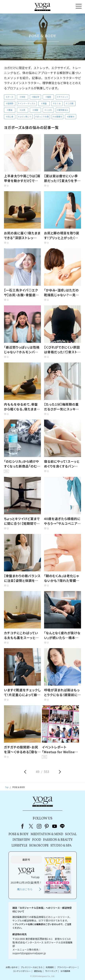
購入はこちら (25, 889)
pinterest (47, 826)
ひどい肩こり (26, 116)
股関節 (10, 103)
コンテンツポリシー (22, 971)
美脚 (36, 110)
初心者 (10, 116)
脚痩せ (71, 116)
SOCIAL (71, 834)
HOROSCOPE (39, 846)
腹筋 (49, 97)
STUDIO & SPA (61, 846)
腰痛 (10, 110)
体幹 (23, 97)
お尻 (23, 110)
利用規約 (50, 967)
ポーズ (11, 97)
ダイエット (63, 97)
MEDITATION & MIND (47, 834)
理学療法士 (63, 110)
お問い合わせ (12, 967)
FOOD (37, 840)
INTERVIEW (21, 840)
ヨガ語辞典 (65, 971)
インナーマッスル (28, 103)
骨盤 (45, 103)
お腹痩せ (58, 116)
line (62, 826)
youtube (55, 826)
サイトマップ (51, 971)
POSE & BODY (19, 834)
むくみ (58, 103)
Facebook (24, 826)
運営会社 (38, 971)
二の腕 (71, 103)
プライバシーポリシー (67, 967)
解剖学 (36, 97)
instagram (39, 826)
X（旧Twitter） (31, 826)
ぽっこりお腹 (43, 116)
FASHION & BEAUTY (58, 840)
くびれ (49, 110)
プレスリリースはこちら (32, 967)
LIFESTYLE (19, 846)
